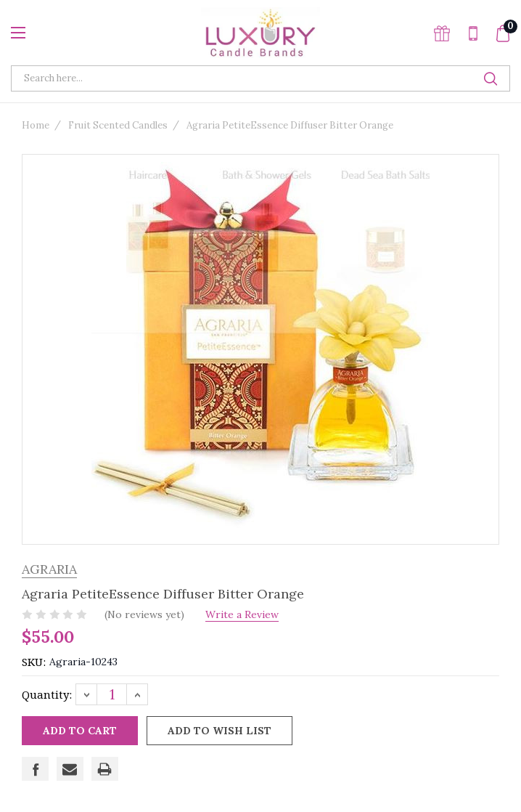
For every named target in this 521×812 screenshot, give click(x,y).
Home (36, 125)
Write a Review (246, 614)
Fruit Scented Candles (118, 125)
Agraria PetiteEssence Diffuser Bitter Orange (290, 125)
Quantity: (47, 694)
